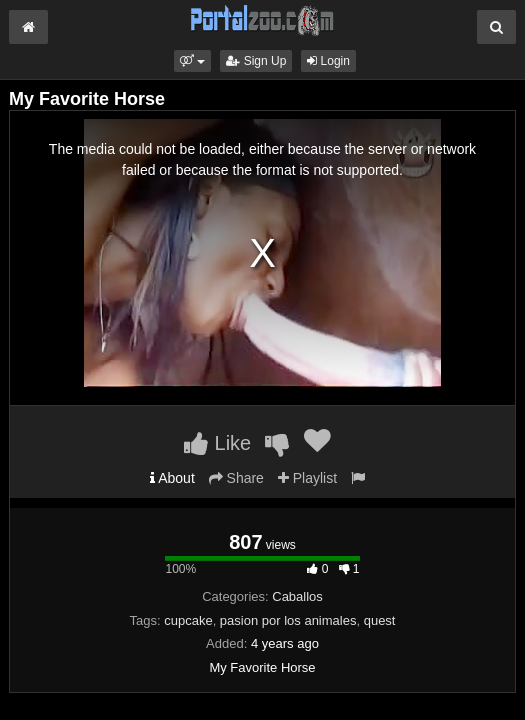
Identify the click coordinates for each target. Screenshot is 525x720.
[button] (192, 61)
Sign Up (256, 61)
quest (380, 620)
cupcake (188, 620)
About (172, 478)
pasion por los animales (288, 620)
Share (236, 478)
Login (328, 61)
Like (217, 443)
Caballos (297, 596)
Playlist (307, 478)
